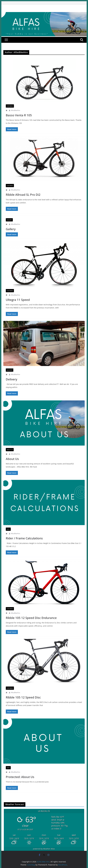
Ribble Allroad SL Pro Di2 (23, 195)
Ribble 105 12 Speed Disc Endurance (31, 618)
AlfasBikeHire (15, 110)
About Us (10, 450)
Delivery (10, 370)
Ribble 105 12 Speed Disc (23, 697)
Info (8, 529)
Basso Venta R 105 (19, 115)
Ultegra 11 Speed (18, 300)
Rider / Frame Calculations (24, 538)
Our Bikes (10, 106)
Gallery (9, 220)
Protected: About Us (20, 777)
